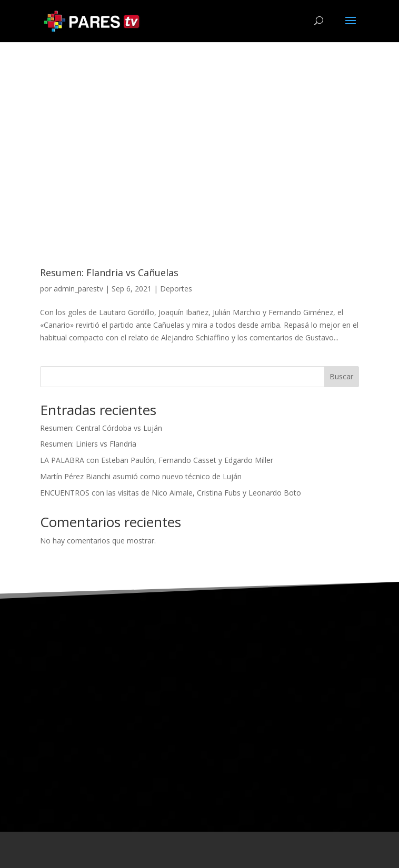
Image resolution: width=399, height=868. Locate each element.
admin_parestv (78, 289)
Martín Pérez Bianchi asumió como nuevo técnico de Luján (141, 476)
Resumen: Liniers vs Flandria (88, 444)
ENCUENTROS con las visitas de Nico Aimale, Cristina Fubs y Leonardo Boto (171, 493)
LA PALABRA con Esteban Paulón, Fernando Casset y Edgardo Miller (157, 460)
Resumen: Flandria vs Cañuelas (109, 272)
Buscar (341, 376)
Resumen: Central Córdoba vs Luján (101, 428)
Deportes (176, 289)
